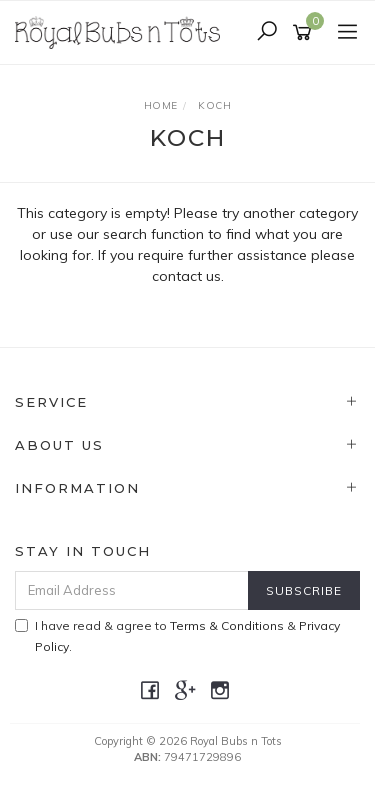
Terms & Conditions (227, 625)
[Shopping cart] (305, 33)
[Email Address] (132, 590)
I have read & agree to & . (177, 636)
